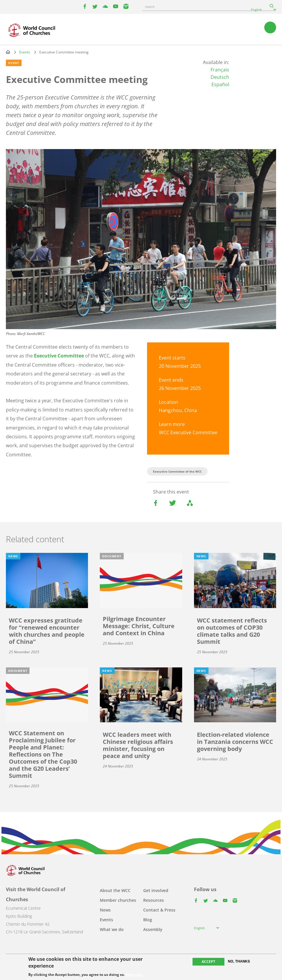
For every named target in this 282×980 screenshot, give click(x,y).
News (105, 910)
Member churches (118, 900)
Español (220, 84)
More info (134, 975)
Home (8, 52)
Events (25, 52)
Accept (208, 962)
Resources (154, 900)
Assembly (153, 929)
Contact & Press (159, 910)
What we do (112, 929)
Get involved (156, 890)
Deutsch (220, 77)
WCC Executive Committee (188, 432)
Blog (148, 920)
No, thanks (239, 961)
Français (220, 70)
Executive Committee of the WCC (177, 471)
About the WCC (115, 890)
